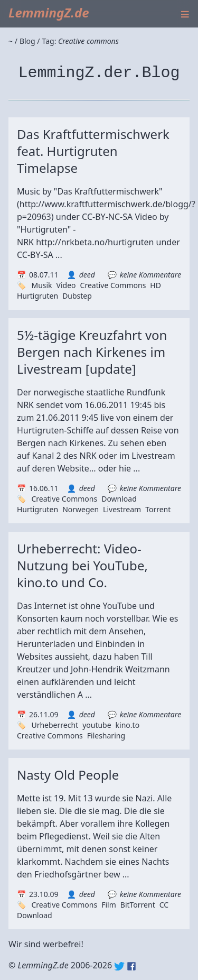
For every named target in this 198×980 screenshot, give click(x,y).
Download (119, 499)
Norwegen (81, 509)
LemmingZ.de (49, 12)
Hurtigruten (37, 296)
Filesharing (106, 736)
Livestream (122, 509)
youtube (97, 725)
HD (155, 285)
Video (66, 285)
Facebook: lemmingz (131, 966)
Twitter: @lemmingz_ (119, 966)
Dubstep (77, 296)
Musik (41, 285)
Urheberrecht (55, 725)
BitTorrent (138, 905)
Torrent (158, 509)
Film (109, 905)
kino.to (128, 725)
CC (164, 905)
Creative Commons (113, 285)
